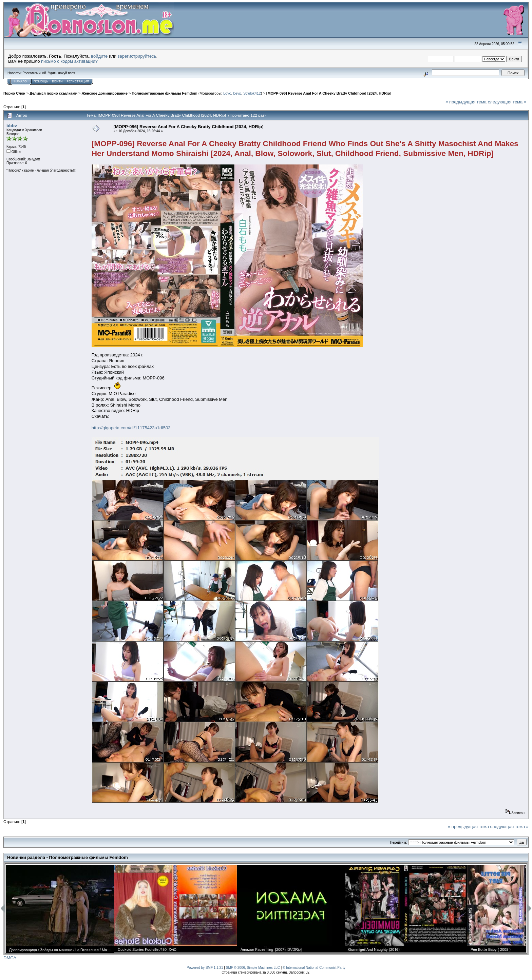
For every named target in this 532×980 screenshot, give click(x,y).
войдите (99, 56)
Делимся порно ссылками (53, 93)
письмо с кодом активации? (69, 61)
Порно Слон (14, 93)
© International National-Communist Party (314, 968)
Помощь (41, 81)
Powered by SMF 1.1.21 (205, 968)
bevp (237, 93)
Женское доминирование (104, 93)
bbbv (12, 126)
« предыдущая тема (466, 102)
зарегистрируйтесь (137, 56)
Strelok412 (252, 93)
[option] (60, 909)
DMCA (10, 958)
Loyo (227, 93)
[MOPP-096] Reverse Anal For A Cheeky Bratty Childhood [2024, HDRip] (329, 93)
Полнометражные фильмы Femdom (164, 93)
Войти (57, 81)
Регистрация (78, 81)
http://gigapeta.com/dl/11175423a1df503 (131, 428)
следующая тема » (507, 102)
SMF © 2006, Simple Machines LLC (253, 968)
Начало (21, 81)
